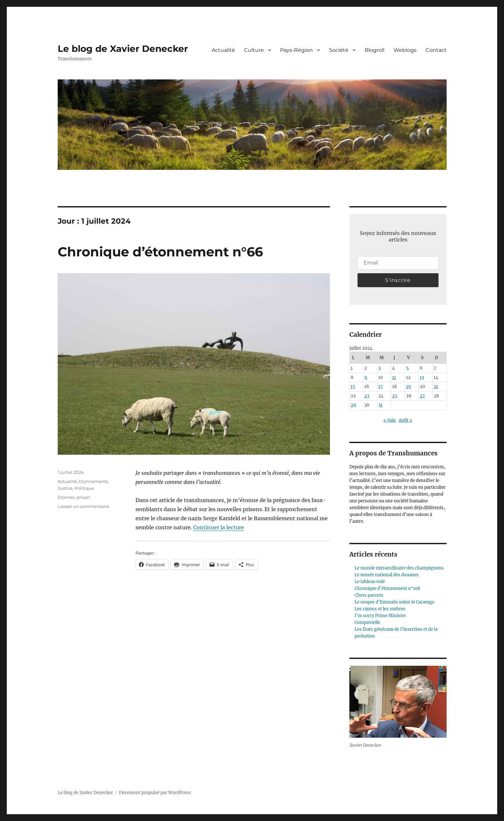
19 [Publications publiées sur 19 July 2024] (409, 387)
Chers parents (369, 595)
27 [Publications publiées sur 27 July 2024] (422, 396)
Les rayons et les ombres (380, 609)
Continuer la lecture (219, 527)
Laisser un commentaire (83, 506)
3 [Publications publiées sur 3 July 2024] (379, 368)
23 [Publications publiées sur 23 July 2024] (367, 396)
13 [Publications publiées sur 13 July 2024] (422, 377)
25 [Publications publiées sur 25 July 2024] (395, 396)
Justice (65, 488)
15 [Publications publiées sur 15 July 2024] (353, 387)
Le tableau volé (370, 582)
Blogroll (375, 50)
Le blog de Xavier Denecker (123, 49)
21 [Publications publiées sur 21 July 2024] (436, 387)
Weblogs (405, 50)
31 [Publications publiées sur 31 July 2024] (380, 405)
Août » (405, 420)
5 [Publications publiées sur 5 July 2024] (407, 368)
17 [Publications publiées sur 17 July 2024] (381, 387)
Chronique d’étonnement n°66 (160, 252)
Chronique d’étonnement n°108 (387, 588)
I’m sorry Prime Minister (380, 616)
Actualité (223, 50)
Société (339, 50)
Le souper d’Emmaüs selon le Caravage (394, 602)
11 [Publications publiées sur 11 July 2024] (394, 377)
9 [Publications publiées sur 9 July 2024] (366, 377)
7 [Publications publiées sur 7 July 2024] (435, 368)
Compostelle (367, 622)
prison (83, 497)
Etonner (66, 497)
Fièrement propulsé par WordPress (155, 793)
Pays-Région (296, 50)
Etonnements (93, 481)
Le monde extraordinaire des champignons (399, 568)
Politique (84, 488)
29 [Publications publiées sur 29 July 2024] (353, 405)
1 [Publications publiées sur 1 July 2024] (352, 368)
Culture (254, 50)
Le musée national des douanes (387, 575)
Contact (436, 50)
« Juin (390, 420)
